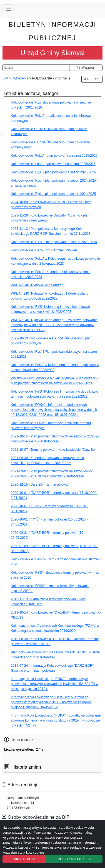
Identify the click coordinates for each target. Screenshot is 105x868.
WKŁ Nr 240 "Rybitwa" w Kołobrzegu (38, 285)
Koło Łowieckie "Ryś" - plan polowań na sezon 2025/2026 (53, 172)
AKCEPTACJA (25, 859)
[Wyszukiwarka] (36, 68)
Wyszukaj (86, 68)
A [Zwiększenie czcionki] (87, 79)
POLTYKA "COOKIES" (74, 859)
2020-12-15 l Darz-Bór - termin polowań (40, 485)
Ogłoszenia (20, 78)
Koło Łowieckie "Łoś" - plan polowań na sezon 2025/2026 (53, 164)
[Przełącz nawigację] (8, 9)
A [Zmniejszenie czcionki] (97, 79)
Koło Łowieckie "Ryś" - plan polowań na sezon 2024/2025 (53, 194)
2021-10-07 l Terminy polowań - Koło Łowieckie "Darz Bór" (54, 450)
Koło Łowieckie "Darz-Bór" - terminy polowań (44, 250)
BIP (5, 78)
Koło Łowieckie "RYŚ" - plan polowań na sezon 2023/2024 (54, 242)
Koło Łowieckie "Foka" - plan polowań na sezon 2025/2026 (54, 156)
